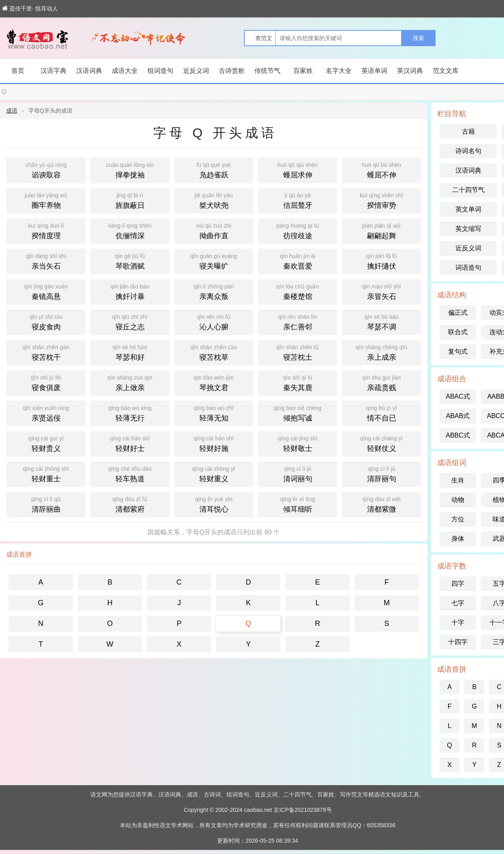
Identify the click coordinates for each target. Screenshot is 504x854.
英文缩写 (468, 229)
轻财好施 (214, 443)
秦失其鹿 (298, 382)
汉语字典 (53, 71)
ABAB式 (458, 416)
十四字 (458, 642)
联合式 (458, 332)
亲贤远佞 (46, 413)
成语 (12, 111)
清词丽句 (298, 473)
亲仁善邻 (298, 321)
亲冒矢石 (381, 291)
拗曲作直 (214, 230)
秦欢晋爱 (298, 261)
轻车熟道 (130, 473)
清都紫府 (130, 504)
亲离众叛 (214, 291)
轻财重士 (46, 473)
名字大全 (339, 71)
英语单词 (374, 71)
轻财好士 (130, 443)
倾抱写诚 (298, 413)
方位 (458, 519)
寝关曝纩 (214, 261)
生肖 (458, 480)
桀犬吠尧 (214, 200)
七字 (458, 603)
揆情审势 (381, 200)
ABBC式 (458, 435)
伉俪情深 (130, 230)
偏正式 (458, 313)
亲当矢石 (46, 261)
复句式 (458, 351)
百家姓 (303, 71)
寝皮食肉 (46, 321)
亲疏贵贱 (381, 382)
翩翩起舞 (381, 230)
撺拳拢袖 (130, 170)
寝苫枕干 (46, 352)
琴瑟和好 (130, 352)
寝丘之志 (130, 321)
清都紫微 (381, 504)
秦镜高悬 (46, 291)
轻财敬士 (298, 443)
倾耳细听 (298, 504)
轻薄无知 (214, 413)
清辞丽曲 (46, 504)
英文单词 (468, 209)
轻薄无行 (130, 413)
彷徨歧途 (298, 230)
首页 (18, 71)
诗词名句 (468, 151)
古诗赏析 (232, 71)
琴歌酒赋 (130, 261)
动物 (458, 500)
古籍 (468, 131)
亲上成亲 (381, 352)
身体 (458, 539)
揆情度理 (46, 230)
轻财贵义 (46, 443)
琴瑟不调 (381, 321)
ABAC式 (458, 396)
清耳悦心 (214, 504)
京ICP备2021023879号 (302, 810)
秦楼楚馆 (298, 291)
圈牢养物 (46, 200)
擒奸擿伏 (381, 261)
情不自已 (381, 413)
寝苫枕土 (298, 352)
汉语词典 (89, 71)
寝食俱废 (46, 382)
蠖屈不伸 (381, 170)
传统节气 (267, 71)
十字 (458, 622)
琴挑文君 (214, 382)
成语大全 (125, 71)
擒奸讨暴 (130, 291)
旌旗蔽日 (130, 200)
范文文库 (446, 71)
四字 (458, 584)
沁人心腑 (214, 321)
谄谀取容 (46, 170)
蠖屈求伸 (298, 170)
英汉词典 (410, 71)
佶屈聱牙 (298, 200)
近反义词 (196, 71)
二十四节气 (468, 190)
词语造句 (468, 268)
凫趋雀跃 (214, 170)
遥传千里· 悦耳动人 (30, 9)
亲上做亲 (130, 382)
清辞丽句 (381, 473)
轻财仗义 (381, 443)
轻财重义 (214, 473)
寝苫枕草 (214, 352)
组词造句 (160, 71)
